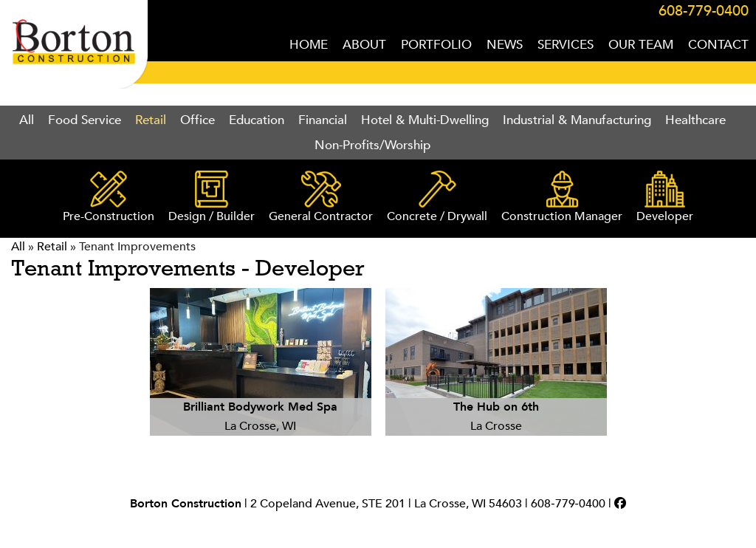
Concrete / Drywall (437, 198)
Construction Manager (562, 198)
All (27, 120)
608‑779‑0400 (568, 504)
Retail (151, 120)
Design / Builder (212, 198)
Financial (323, 120)
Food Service (85, 120)
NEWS (505, 45)
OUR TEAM (641, 45)
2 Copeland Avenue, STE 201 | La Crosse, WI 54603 (386, 504)
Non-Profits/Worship (372, 145)
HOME (309, 45)
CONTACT (718, 45)
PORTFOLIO (436, 45)
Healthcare (695, 120)
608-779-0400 (704, 11)
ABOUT (364, 45)
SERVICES (566, 45)
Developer (665, 198)
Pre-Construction (109, 198)
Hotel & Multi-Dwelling (425, 120)
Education (257, 120)
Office (197, 120)
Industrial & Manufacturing (577, 120)
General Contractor (321, 198)
